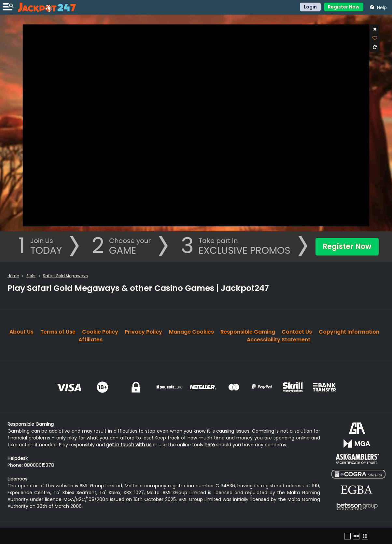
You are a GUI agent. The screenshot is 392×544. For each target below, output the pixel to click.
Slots (31, 276)
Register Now (344, 7)
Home (13, 276)
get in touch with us (129, 445)
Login (310, 7)
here (210, 445)
